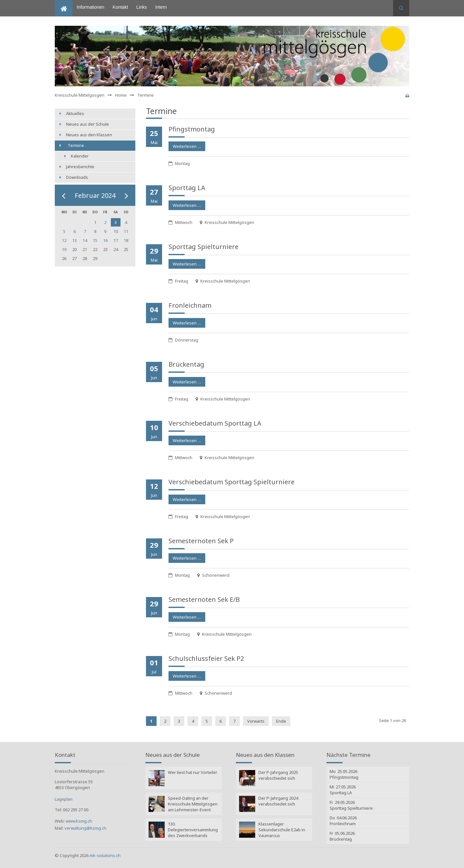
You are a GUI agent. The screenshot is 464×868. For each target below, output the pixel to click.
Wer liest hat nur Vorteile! (192, 772)
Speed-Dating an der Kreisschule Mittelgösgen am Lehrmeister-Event (193, 804)
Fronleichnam (190, 305)
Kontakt (120, 7)
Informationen (91, 7)
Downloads (77, 177)
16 (105, 240)
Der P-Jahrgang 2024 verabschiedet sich (278, 801)
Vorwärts (256, 721)
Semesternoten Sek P (201, 541)
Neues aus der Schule (87, 124)
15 (95, 240)
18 (126, 240)
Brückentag (186, 364)
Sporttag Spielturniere (203, 247)
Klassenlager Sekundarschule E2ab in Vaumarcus (282, 830)
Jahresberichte (80, 167)
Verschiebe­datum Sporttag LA (215, 423)
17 (116, 240)
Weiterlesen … (185, 145)
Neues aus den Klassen (89, 135)
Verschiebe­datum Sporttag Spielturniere (232, 482)
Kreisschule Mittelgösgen (80, 95)
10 (116, 231)
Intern (161, 7)
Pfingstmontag (192, 129)
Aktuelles (75, 113)
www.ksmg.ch (79, 821)
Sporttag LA (187, 188)
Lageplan (64, 799)
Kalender (80, 156)
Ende (281, 721)
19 (64, 249)
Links (142, 7)
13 (74, 240)
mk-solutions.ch (105, 855)
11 (126, 231)
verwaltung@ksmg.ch (85, 828)
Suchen (401, 8)
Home (61, 3)
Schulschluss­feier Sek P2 (206, 658)
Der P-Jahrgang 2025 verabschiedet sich (278, 775)
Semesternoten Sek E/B (204, 599)
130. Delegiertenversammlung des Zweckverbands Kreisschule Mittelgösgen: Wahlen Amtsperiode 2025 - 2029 (193, 830)
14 (85, 240)
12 (64, 240)
